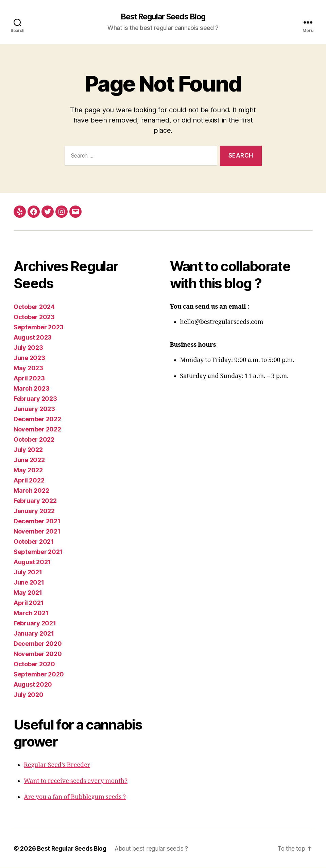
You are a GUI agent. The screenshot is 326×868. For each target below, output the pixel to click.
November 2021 (37, 532)
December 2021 (37, 521)
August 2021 (32, 562)
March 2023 (31, 389)
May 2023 (28, 368)
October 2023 (34, 317)
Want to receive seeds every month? (76, 781)
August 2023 (33, 338)
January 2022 (34, 511)
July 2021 (28, 572)
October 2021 (34, 542)
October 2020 (34, 664)
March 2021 (31, 613)
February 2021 (35, 624)
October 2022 (34, 440)
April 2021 (29, 603)
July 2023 (28, 348)
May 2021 (28, 593)
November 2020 (38, 654)
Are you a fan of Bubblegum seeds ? (75, 797)
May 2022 (28, 470)
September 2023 (39, 327)
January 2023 (34, 409)
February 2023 (35, 399)
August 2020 (33, 685)
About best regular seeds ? (154, 849)
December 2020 (38, 644)
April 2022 (29, 481)
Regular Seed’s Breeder (57, 765)
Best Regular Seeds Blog (163, 17)
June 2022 (29, 460)
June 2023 (29, 358)
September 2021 (38, 552)
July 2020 (29, 695)
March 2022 (31, 491)
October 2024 (34, 307)
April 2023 (29, 379)
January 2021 (34, 634)
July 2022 (28, 450)
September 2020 (39, 675)
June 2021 (29, 583)
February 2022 (35, 501)
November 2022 (37, 430)
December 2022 (37, 419)
